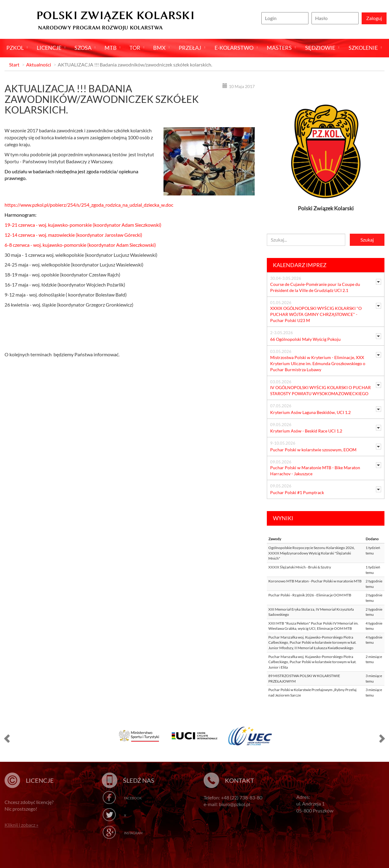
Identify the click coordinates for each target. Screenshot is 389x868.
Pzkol (15, 48)
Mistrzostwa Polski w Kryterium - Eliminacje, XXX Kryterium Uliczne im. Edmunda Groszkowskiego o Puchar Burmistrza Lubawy (318, 363)
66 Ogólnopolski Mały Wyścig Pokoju (305, 339)
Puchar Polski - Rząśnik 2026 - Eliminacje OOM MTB (310, 595)
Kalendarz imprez (300, 265)
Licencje (49, 48)
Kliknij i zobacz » (21, 825)
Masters (279, 48)
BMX (159, 48)
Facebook (133, 798)
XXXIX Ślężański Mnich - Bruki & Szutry (300, 567)
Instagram (133, 833)
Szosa (83, 48)
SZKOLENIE (363, 48)
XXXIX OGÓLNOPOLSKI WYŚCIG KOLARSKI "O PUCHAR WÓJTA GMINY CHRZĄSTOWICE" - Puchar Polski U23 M (316, 314)
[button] (6, 738)
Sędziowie (320, 48)
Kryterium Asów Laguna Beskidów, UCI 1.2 (310, 412)
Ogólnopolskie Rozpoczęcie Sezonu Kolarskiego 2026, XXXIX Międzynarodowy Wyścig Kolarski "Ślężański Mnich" (312, 553)
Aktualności (39, 64)
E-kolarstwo (234, 48)
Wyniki (283, 518)
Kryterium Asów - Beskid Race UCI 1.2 (306, 431)
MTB (111, 48)
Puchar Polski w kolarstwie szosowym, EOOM (313, 450)
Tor (135, 48)
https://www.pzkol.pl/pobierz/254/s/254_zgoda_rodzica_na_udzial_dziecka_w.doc (89, 205)
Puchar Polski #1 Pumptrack (297, 492)
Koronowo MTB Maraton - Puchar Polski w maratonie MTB (315, 581)
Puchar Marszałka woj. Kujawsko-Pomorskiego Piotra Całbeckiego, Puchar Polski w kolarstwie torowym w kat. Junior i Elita (312, 662)
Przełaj (190, 48)
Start (14, 64)
